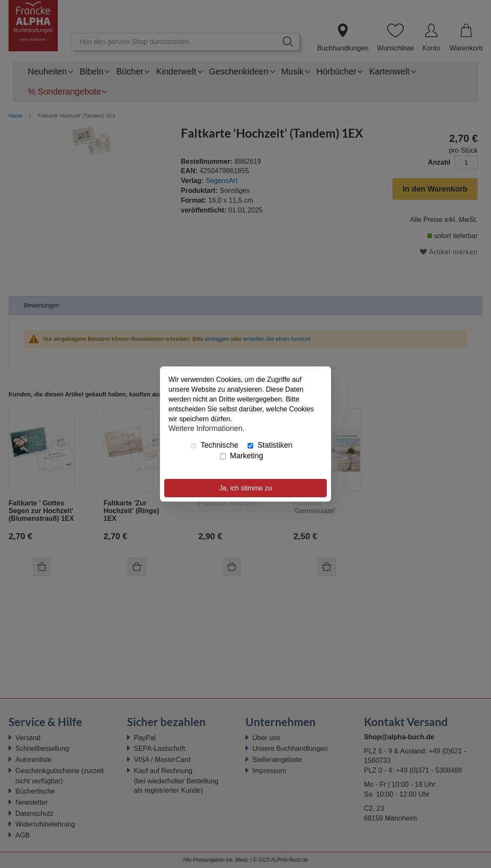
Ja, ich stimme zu (245, 488)
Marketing (242, 456)
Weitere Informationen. (207, 428)
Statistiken (270, 445)
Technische (214, 445)
